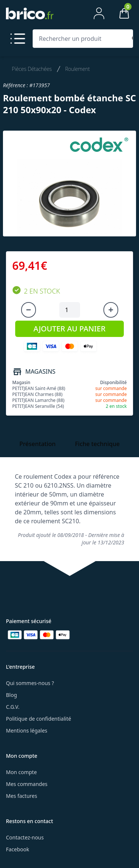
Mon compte (21, 772)
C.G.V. (13, 707)
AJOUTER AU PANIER (69, 329)
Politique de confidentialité (39, 719)
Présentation (37, 444)
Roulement (78, 69)
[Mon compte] (99, 13)
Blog (11, 695)
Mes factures (21, 796)
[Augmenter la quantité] (111, 310)
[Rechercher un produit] (81, 39)
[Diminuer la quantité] (29, 310)
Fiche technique (97, 444)
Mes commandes (27, 784)
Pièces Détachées (32, 69)
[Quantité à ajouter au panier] (70, 310)
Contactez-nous (25, 837)
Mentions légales (27, 731)
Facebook (18, 849)
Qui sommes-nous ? (30, 683)
